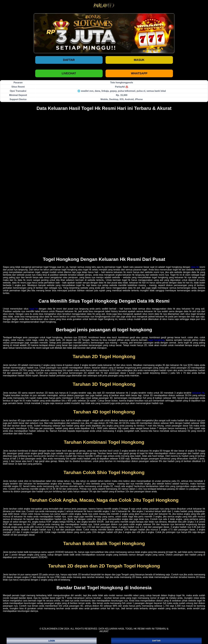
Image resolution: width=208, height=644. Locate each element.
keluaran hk (198, 393)
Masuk (139, 60)
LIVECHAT (69, 73)
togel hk (34, 309)
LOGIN (52, 641)
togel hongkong (156, 340)
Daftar (69, 60)
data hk (195, 267)
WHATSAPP (139, 73)
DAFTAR (156, 641)
